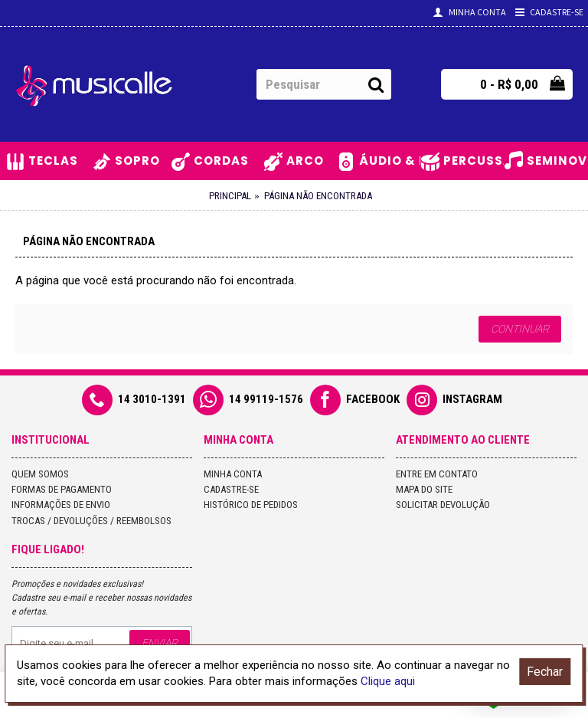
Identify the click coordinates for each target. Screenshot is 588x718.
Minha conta (233, 474)
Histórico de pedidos (251, 505)
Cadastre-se (231, 489)
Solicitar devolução (443, 505)
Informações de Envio (61, 505)
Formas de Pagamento (62, 489)
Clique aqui (388, 681)
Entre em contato (437, 474)
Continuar (520, 329)
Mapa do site (424, 489)
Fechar (545, 672)
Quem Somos (40, 474)
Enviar (160, 643)
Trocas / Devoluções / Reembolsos (91, 521)
